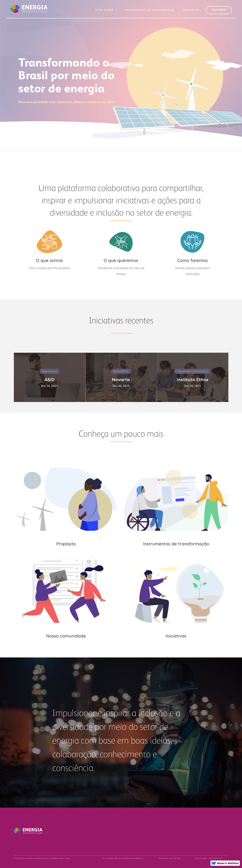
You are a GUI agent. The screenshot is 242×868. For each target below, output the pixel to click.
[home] (29, 7)
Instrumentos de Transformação (150, 10)
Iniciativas (191, 10)
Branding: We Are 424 (169, 858)
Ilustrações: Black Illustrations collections (123, 858)
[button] (106, 12)
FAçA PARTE (219, 10)
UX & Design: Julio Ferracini (208, 858)
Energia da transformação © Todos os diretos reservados (42, 858)
